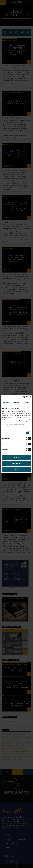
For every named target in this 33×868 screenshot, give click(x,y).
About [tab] (27, 402)
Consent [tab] (6, 402)
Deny (16, 469)
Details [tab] (17, 402)
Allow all (16, 458)
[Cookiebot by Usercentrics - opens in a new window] (23, 397)
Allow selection (16, 463)
